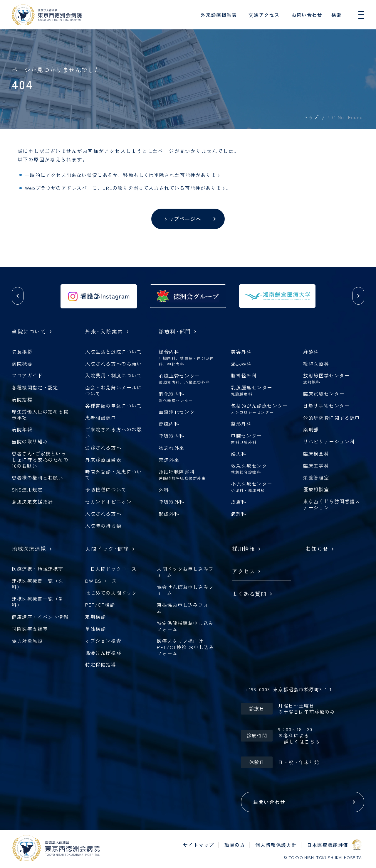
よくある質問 (249, 594)
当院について (29, 332)
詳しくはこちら (302, 742)
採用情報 (244, 549)
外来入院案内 (104, 332)
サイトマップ (199, 845)
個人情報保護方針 (276, 845)
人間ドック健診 (107, 549)
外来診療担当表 (219, 15)
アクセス (244, 571)
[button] (18, 296)
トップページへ (182, 219)
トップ (311, 117)
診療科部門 (175, 332)
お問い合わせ (307, 15)
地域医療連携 (29, 549)
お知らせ (317, 549)
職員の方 (235, 845)
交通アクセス (264, 15)
